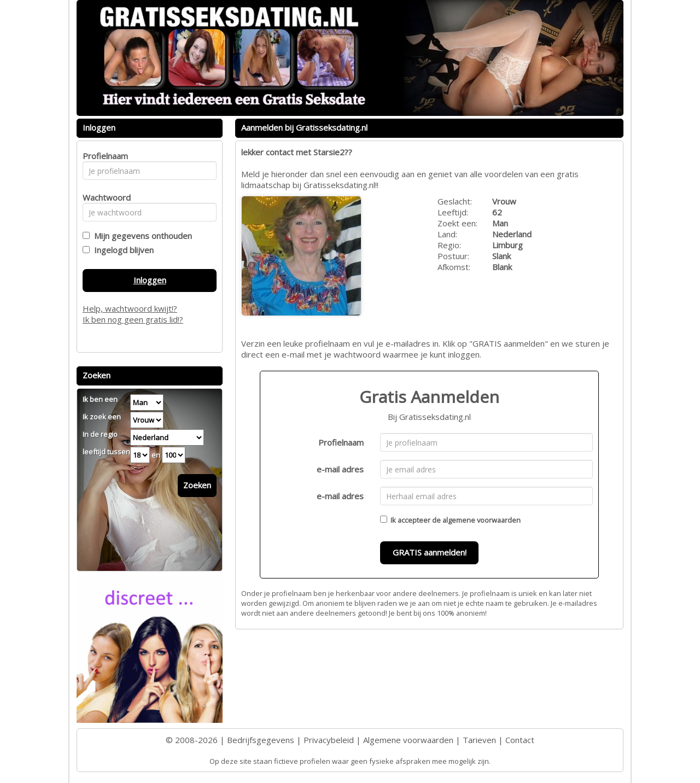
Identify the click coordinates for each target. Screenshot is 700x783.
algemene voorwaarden (482, 520)
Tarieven (479, 740)
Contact (520, 740)
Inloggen (150, 280)
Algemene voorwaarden (408, 740)
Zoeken (197, 485)
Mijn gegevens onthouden (141, 236)
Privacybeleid (329, 740)
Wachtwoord (104, 197)
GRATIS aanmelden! (430, 552)
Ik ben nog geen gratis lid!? (133, 319)
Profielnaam (341, 442)
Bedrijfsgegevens (261, 740)
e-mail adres (340, 469)
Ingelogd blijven (122, 250)
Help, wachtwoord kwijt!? (130, 308)
